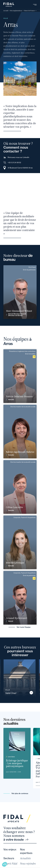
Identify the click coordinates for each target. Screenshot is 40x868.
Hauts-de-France (30, 11)
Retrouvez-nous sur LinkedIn (18, 157)
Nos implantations (16, 11)
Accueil (6, 11)
